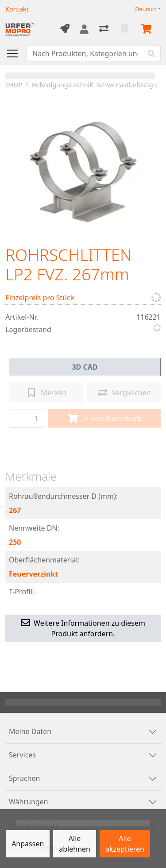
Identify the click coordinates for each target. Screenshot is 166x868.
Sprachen (24, 778)
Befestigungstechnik (62, 85)
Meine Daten (30, 731)
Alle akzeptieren (125, 844)
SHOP (14, 85)
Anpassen (28, 844)
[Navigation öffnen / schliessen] (16, 54)
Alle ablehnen (75, 844)
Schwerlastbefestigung (131, 85)
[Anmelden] (84, 29)
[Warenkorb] (148, 29)
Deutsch (146, 9)
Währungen (29, 802)
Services (22, 755)
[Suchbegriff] (85, 54)
